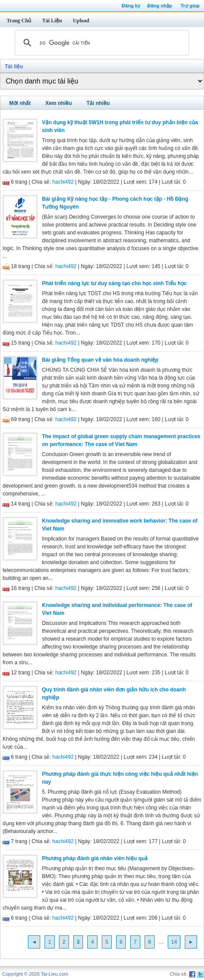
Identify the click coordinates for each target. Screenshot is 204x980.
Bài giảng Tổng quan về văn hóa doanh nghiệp (100, 360)
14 (174, 942)
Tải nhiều (98, 103)
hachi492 (63, 182)
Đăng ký (131, 6)
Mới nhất (20, 103)
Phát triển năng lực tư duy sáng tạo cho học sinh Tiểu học (114, 283)
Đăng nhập (160, 6)
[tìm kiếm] (101, 43)
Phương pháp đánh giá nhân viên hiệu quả (95, 858)
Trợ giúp (190, 6)
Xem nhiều (59, 103)
